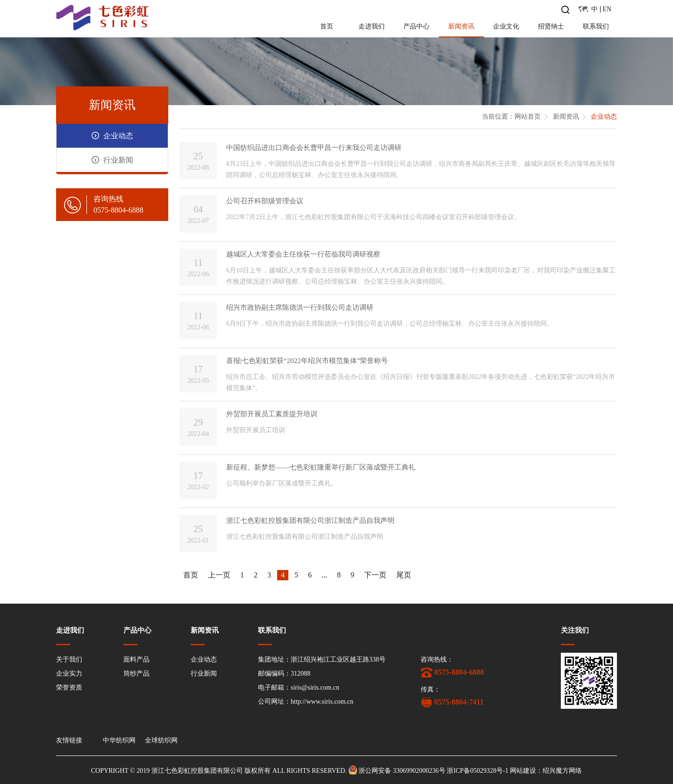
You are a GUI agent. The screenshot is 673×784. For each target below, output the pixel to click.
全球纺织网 (161, 741)
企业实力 (69, 674)
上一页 (219, 575)
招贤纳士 (551, 26)
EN (607, 9)
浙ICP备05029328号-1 (477, 771)
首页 (327, 26)
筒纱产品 (136, 674)
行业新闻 (204, 674)
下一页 (375, 575)
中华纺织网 (119, 741)
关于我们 (69, 659)
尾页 (404, 575)
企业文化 (506, 26)
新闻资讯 (461, 26)
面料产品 (136, 659)
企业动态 (604, 117)
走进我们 (372, 26)
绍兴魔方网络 (562, 771)
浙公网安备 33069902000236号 (402, 771)
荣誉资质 (69, 688)
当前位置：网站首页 (511, 117)
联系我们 (596, 26)
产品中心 (416, 26)
